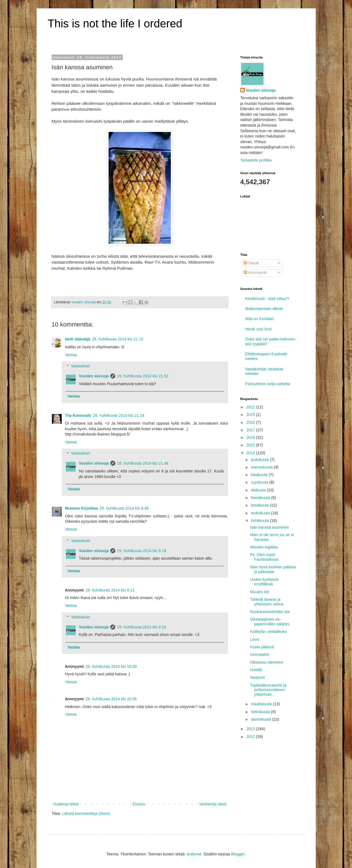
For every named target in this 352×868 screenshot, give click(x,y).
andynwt (194, 854)
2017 (251, 430)
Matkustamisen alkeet (264, 309)
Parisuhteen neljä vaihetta (268, 384)
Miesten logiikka (264, 547)
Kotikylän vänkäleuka (268, 632)
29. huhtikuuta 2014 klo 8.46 (124, 508)
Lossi (254, 639)
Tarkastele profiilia (256, 160)
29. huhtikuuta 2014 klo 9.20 (142, 627)
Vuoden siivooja (94, 376)
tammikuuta (262, 719)
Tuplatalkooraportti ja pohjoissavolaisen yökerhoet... (268, 690)
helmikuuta (261, 712)
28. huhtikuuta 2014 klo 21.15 (118, 339)
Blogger (238, 854)
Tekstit (251, 263)
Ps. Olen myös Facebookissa (264, 557)
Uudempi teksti (66, 804)
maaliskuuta (262, 704)
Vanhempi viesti (213, 804)
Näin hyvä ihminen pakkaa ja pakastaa (273, 569)
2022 (251, 407)
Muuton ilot (259, 592)
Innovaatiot (259, 654)
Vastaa (71, 355)
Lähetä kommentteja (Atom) (86, 813)
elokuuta (259, 490)
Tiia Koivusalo (78, 415)
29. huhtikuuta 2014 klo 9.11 (110, 590)
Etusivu (139, 804)
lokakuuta (260, 475)
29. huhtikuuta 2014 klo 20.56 (111, 699)
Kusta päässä (262, 647)
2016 (251, 437)
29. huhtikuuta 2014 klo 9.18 (142, 551)
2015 (251, 445)
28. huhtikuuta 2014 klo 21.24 (119, 415)
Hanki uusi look (258, 329)
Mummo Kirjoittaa (82, 508)
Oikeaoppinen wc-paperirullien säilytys (270, 622)
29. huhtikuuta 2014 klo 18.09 (111, 666)
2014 (251, 453)
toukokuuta (261, 513)
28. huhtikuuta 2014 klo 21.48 (143, 463)
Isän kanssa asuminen (269, 527)
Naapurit (257, 677)
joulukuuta (260, 460)
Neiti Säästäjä (78, 339)
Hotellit (256, 670)
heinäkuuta (261, 498)
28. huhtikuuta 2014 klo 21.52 (143, 376)
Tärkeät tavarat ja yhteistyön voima (266, 602)
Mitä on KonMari (259, 319)
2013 (251, 729)
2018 (251, 422)
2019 (251, 415)
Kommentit (255, 273)
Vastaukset (80, 366)
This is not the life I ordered (115, 23)
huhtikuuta (261, 521)
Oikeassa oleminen (266, 662)
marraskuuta (262, 467)
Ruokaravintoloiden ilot (270, 612)
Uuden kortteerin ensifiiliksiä (264, 582)
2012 (251, 737)
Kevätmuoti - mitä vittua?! (267, 299)
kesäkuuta (260, 505)
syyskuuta (260, 482)
